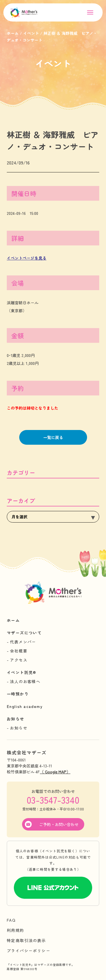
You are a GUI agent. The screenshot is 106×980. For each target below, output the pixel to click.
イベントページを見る (27, 258)
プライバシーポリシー (29, 951)
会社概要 (19, 651)
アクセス (19, 660)
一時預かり (18, 694)
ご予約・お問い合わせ (59, 824)
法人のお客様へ (25, 681)
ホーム (13, 620)
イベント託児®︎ (22, 672)
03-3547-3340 (53, 800)
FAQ (11, 920)
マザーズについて (24, 633)
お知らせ (16, 719)
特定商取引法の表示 (26, 940)
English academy (25, 706)
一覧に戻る (53, 437)
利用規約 (16, 930)
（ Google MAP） (55, 772)
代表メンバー (23, 642)
